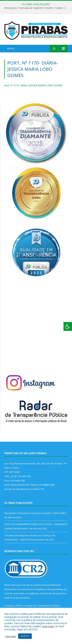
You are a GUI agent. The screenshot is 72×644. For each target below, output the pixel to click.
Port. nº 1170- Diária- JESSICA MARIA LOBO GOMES (33, 85)
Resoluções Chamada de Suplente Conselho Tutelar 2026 (37, 8)
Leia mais (48, 626)
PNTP (19, 606)
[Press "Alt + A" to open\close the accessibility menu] (68, 326)
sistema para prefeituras (47, 585)
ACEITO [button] (25, 636)
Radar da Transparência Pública (43, 606)
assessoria (28, 589)
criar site (26, 585)
